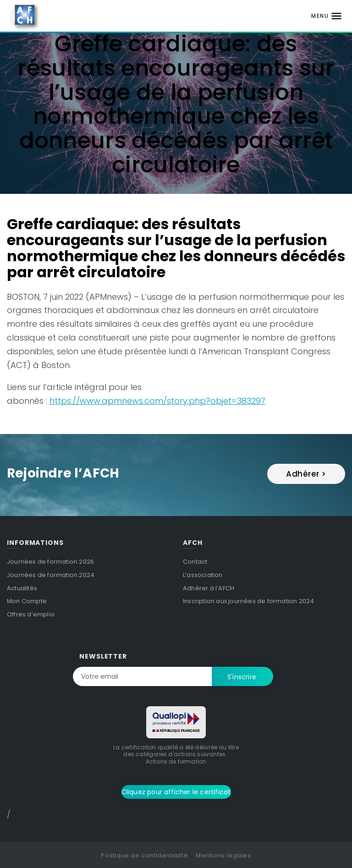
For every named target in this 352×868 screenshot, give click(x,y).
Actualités (22, 588)
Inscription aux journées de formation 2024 (248, 601)
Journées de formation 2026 (50, 562)
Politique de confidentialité (144, 855)
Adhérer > (306, 474)
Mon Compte (27, 601)
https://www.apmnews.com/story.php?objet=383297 (157, 401)
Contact (195, 562)
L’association (203, 575)
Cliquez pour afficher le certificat (176, 792)
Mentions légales (223, 855)
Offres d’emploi (31, 614)
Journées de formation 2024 (51, 575)
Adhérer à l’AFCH (209, 588)
